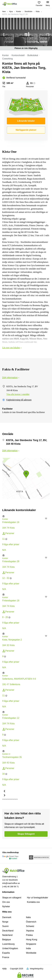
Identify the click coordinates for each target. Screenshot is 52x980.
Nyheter (6, 906)
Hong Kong (32, 940)
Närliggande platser (26, 130)
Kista (38, 12)
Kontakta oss (33, 902)
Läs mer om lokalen (12, 348)
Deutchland (8, 931)
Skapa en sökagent (12, 898)
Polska (29, 935)
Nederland (7, 935)
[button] (26, 516)
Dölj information (11, 378)
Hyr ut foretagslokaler (38, 898)
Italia (28, 917)
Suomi (5, 926)
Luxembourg (8, 944)
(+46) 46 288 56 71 (10, 887)
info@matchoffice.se (11, 883)
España (6, 953)
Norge (5, 922)
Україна (30, 931)
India (28, 948)
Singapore (31, 944)
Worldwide (31, 953)
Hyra (11, 12)
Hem (4, 12)
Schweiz (30, 926)
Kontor (19, 12)
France (6, 957)
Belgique (7, 940)
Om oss (6, 902)
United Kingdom (10, 948)
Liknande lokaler (26, 121)
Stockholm (28, 12)
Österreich (31, 922)
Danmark (7, 917)
